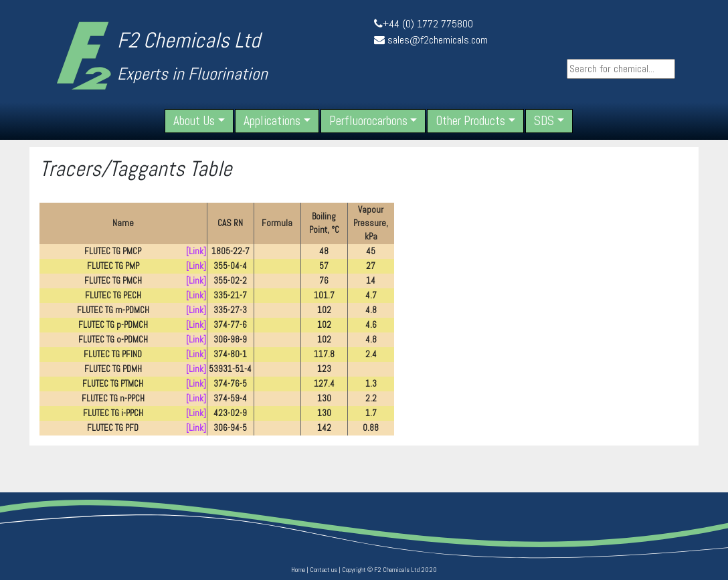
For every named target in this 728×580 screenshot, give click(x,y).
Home (298, 570)
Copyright (354, 570)
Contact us (324, 570)
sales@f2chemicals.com (438, 40)
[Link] (196, 251)
